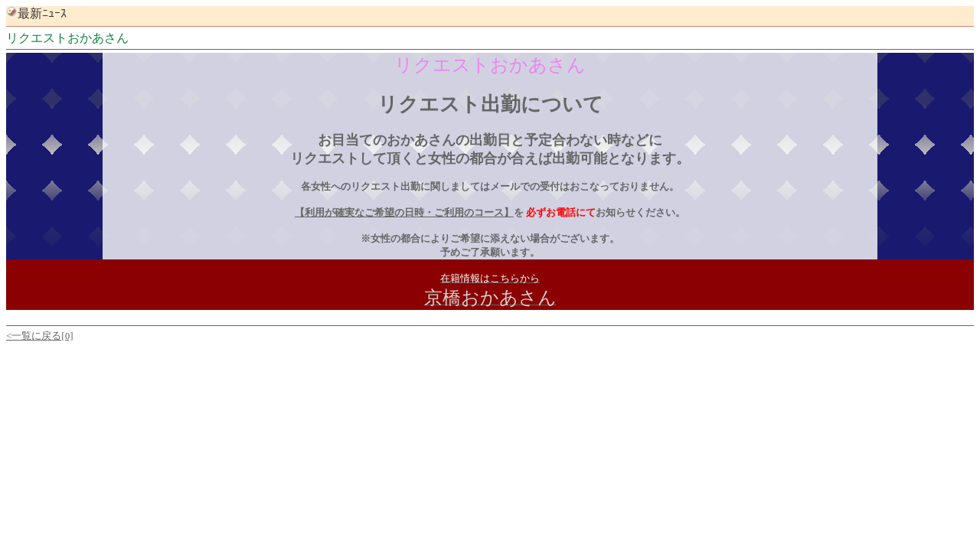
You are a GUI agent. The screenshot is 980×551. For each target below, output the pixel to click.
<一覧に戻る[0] (40, 336)
